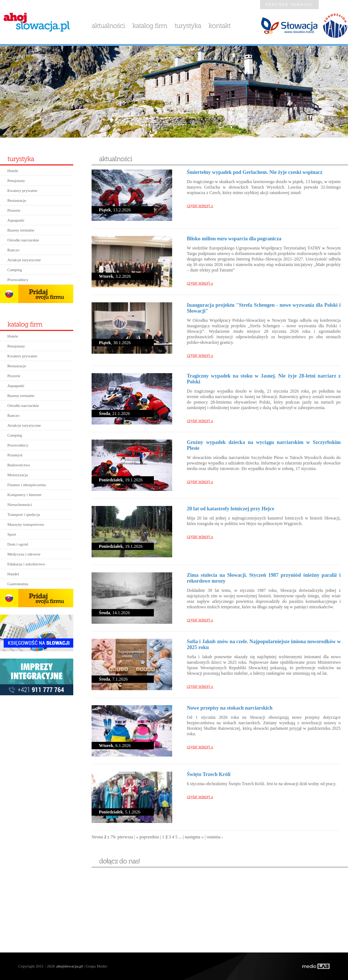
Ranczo (13, 250)
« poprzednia (148, 837)
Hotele (13, 171)
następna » (194, 837)
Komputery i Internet (24, 495)
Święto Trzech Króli (209, 774)
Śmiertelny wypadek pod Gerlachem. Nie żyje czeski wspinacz (255, 172)
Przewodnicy (18, 280)
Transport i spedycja (24, 514)
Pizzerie (14, 210)
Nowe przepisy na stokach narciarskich (230, 708)
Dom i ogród (18, 544)
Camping (15, 270)
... (180, 837)
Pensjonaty (16, 181)
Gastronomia (18, 584)
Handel (13, 574)
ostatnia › (215, 837)
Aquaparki (16, 220)
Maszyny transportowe (26, 524)
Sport (12, 534)
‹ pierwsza (124, 837)
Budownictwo (19, 465)
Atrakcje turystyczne (24, 260)
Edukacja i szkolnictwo (26, 564)
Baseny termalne (21, 230)
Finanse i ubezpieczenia (27, 485)
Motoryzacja (18, 475)
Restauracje (17, 200)
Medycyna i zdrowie (24, 554)
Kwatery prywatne (22, 190)
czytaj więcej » (200, 205)
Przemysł (15, 455)
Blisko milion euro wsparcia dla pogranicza (234, 239)
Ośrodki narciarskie (23, 240)
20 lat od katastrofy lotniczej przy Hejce (230, 509)
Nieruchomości (20, 504)
